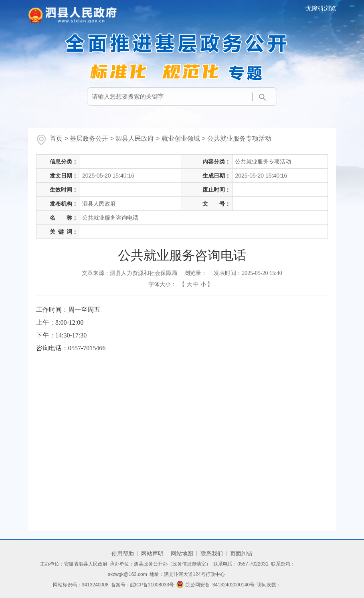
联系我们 (212, 554)
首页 (56, 138)
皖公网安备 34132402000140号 (215, 585)
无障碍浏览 (321, 8)
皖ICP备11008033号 (152, 585)
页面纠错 (241, 554)
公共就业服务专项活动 (239, 138)
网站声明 (152, 554)
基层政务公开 (89, 138)
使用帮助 (123, 554)
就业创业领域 (181, 138)
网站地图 (182, 554)
